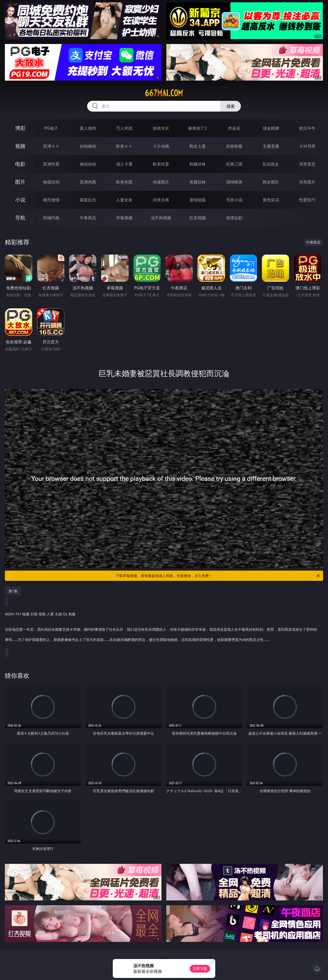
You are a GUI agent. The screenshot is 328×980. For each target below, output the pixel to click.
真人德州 (88, 128)
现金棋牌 (271, 128)
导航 (20, 218)
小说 (20, 200)
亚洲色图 (88, 182)
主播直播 (271, 146)
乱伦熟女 (271, 164)
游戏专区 (161, 128)
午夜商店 (88, 218)
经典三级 (234, 164)
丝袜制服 (234, 146)
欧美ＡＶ (124, 146)
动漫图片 (161, 182)
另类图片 (307, 182)
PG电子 (51, 128)
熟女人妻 (198, 146)
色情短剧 (234, 218)
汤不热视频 (161, 218)
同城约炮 (51, 218)
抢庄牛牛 (307, 128)
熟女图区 (271, 182)
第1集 (13, 591)
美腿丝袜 (198, 182)
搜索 (231, 106)
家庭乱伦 (88, 200)
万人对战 (124, 128)
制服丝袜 (198, 164)
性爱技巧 (307, 200)
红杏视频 (198, 218)
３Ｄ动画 (161, 146)
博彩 (20, 128)
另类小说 (234, 200)
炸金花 (234, 128)
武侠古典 (161, 200)
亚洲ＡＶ (51, 146)
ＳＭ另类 (307, 146)
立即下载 (200, 969)
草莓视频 (124, 218)
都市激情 (51, 200)
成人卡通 (124, 164)
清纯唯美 (234, 182)
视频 (20, 146)
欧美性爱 (161, 164)
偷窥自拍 (51, 182)
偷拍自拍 (88, 164)
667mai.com (164, 93)
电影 (20, 164)
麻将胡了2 (197, 128)
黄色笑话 (271, 200)
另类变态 (307, 164)
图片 (20, 182)
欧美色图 (124, 182)
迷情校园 (198, 200)
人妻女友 (124, 200)
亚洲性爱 (51, 164)
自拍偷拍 (88, 146)
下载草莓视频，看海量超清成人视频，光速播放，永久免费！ (218, 576)
